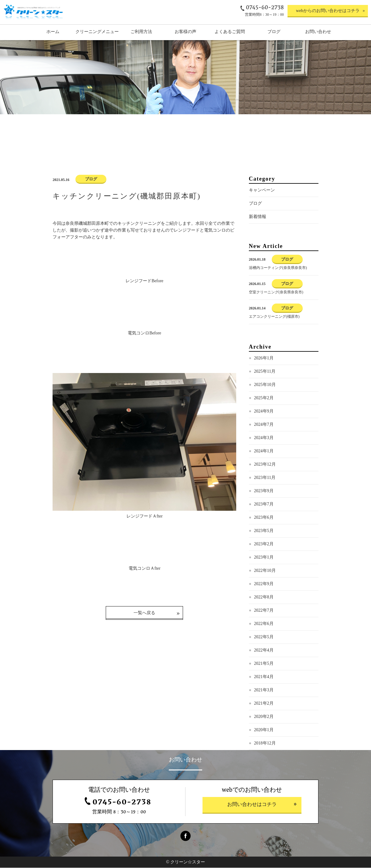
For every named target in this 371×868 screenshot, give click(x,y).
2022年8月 (264, 598)
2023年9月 (264, 491)
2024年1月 (264, 452)
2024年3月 (264, 438)
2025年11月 (265, 372)
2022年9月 (264, 584)
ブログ (255, 204)
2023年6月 (264, 518)
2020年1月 (264, 730)
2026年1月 (264, 359)
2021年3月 (264, 691)
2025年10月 (265, 385)
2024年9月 (264, 412)
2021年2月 (264, 704)
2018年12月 (265, 744)
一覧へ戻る (144, 613)
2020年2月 (264, 717)
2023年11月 (265, 478)
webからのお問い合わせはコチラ (328, 11)
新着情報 (258, 217)
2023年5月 (264, 531)
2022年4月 (264, 651)
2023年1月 (264, 558)
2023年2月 (264, 545)
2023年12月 (265, 465)
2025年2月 (264, 398)
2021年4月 (264, 677)
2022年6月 (264, 624)
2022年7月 (264, 611)
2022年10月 (265, 571)
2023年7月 (264, 505)
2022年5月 (264, 637)
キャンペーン (262, 191)
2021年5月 (264, 664)
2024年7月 (264, 425)
